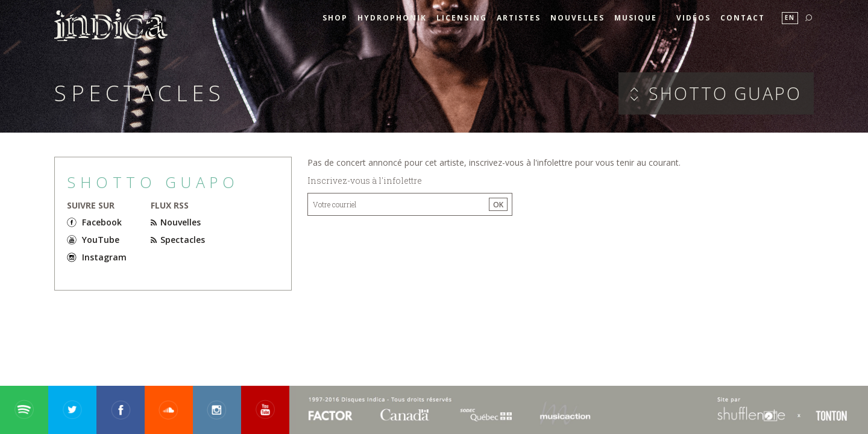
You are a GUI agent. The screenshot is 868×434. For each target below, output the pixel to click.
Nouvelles (577, 18)
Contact (743, 18)
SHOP (335, 18)
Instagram (104, 257)
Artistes (519, 18)
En (790, 18)
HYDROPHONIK (392, 18)
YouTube (101, 240)
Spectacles (178, 240)
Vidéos (693, 18)
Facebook (102, 222)
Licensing (462, 18)
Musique (636, 18)
